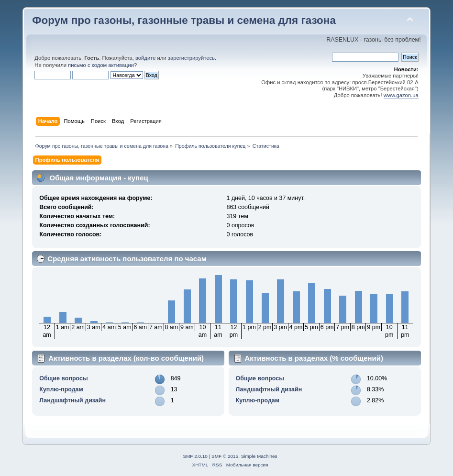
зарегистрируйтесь (191, 58)
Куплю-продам (61, 389)
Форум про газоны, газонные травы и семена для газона (184, 20)
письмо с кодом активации (101, 65)
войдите (145, 58)
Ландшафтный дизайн (72, 400)
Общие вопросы (63, 378)
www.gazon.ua (401, 95)
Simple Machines (259, 456)
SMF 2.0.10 (195, 456)
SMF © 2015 (225, 456)
